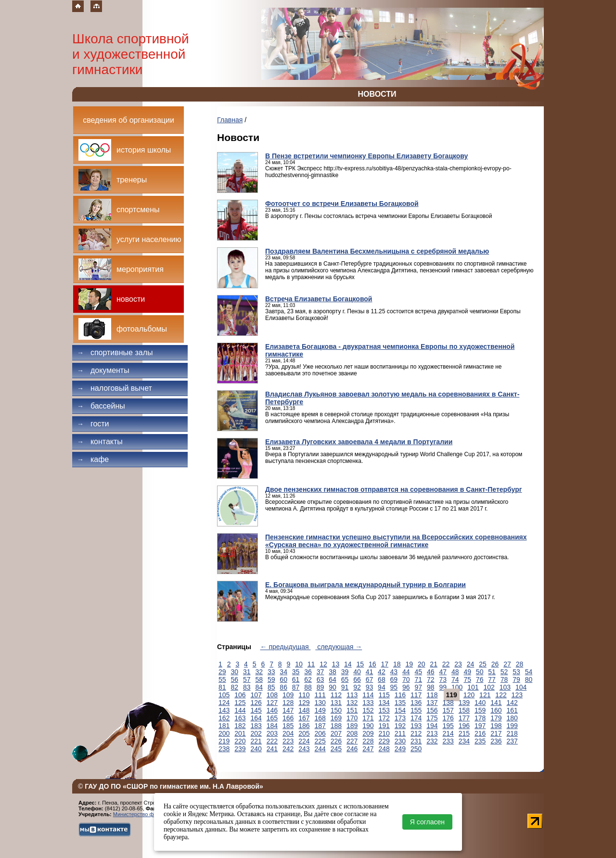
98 (431, 687)
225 (320, 741)
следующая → (339, 647)
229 (384, 741)
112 (336, 695)
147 (288, 710)
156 (432, 710)
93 (370, 687)
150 (336, 710)
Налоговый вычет (115, 388)
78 (504, 679)
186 (304, 726)
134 (384, 703)
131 (336, 703)
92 (357, 687)
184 (272, 726)
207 (336, 733)
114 (368, 695)
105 (224, 695)
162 (224, 718)
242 (288, 749)
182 (240, 726)
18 (397, 664)
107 (256, 695)
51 (492, 672)
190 (368, 726)
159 (480, 710)
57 (247, 679)
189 (352, 726)
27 (507, 664)
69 (394, 679)
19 (409, 664)
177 (464, 718)
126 (256, 703)
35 (296, 672)
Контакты (100, 442)
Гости (93, 424)
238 (224, 749)
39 (345, 672)
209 (368, 733)
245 (336, 749)
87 (296, 687)
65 (345, 679)
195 (448, 726)
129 (304, 703)
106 (240, 695)
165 (272, 718)
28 (520, 664)
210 (384, 733)
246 (352, 749)
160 (496, 710)
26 (495, 664)
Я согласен (427, 822)
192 (400, 726)
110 (304, 695)
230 (400, 741)
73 (443, 679)
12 (323, 664)
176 (448, 718)
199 (512, 726)
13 (336, 664)
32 (259, 672)
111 (320, 695)
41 (370, 672)
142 (512, 703)
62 (308, 679)
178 (480, 718)
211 (400, 733)
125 (240, 703)
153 (384, 710)
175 (432, 718)
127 (272, 703)
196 (464, 726)
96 (406, 687)
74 (455, 679)
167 (304, 718)
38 (333, 672)
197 (480, 726)
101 (473, 687)
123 (517, 695)
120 (469, 695)
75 (467, 679)
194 (432, 726)
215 (464, 733)
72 (431, 679)
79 (516, 679)
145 (256, 710)
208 (352, 733)
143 (224, 710)
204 (288, 733)
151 (352, 710)
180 (512, 718)
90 (333, 687)
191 (384, 726)
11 (311, 664)
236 (496, 741)
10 (299, 664)
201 (240, 733)
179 (496, 718)
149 (320, 710)
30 (234, 672)
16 (372, 664)
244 (320, 749)
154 (400, 710)
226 (336, 741)
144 (240, 710)
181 (224, 726)
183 (256, 726)
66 (357, 679)
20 (422, 664)
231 (416, 741)
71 (419, 679)
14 (348, 664)
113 (352, 695)
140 (480, 703)
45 (419, 672)
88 (308, 687)
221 (256, 741)
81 (222, 687)
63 (321, 679)
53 (516, 672)
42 (382, 672)
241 (272, 749)
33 (271, 672)
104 (521, 687)
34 (283, 672)
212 (416, 733)
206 (320, 733)
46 (431, 672)
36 (308, 672)
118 (432, 695)
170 (352, 718)
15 (360, 664)
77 (492, 679)
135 (400, 703)
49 (467, 672)
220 (240, 741)
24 (471, 664)
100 (457, 687)
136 (416, 703)
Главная (230, 120)
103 (505, 687)
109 (288, 695)
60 (283, 679)
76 (480, 679)
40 (357, 672)
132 (352, 703)
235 (480, 741)
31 (247, 672)
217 (496, 733)
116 (400, 695)
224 (304, 741)
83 (247, 687)
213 (432, 733)
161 (512, 710)
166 (288, 718)
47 (443, 672)
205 (304, 733)
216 (480, 733)
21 (434, 664)
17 (385, 664)
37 (321, 672)
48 (455, 672)
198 (496, 726)
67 (370, 679)
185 (288, 726)
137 (432, 703)
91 (345, 687)
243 (304, 749)
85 (271, 687)
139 (464, 703)
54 (529, 672)
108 (272, 695)
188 (336, 726)
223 (288, 741)
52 (504, 672)
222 (272, 741)
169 (336, 718)
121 (485, 695)
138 (448, 703)
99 (443, 687)
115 (384, 695)
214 (448, 733)
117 (416, 695)
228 (368, 741)
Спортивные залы (115, 352)
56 (234, 679)
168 (320, 718)
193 (416, 726)
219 (224, 741)
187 (320, 726)
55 (222, 679)
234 (464, 741)
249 (400, 749)
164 (256, 718)
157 (448, 710)
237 (512, 741)
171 (368, 718)
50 (480, 672)
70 (406, 679)
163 (240, 718)
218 (512, 733)
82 (234, 687)
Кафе (93, 459)
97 (419, 687)
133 (368, 703)
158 (464, 710)
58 (259, 679)
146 (272, 710)
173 (400, 718)
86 (283, 687)
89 (321, 687)
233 (448, 741)
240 (256, 749)
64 (333, 679)
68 (382, 679)
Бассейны (101, 406)
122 (501, 695)
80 (529, 679)
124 (224, 703)
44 (406, 672)
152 (368, 710)
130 (320, 703)
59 (271, 679)
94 (382, 687)
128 (288, 703)
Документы (103, 370)
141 (496, 703)
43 (394, 672)
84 (259, 687)
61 (296, 679)
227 (352, 741)
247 (368, 749)
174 (416, 718)
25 (483, 664)
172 (384, 718)
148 (304, 710)
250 (416, 749)
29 (222, 672)
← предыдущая (286, 647)
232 (432, 741)
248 (384, 749)
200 (224, 733)
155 (416, 710)
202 (256, 733)
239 (240, 749)
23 (458, 664)
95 (394, 687)
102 (489, 687)
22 (446, 664)
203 (272, 733)
